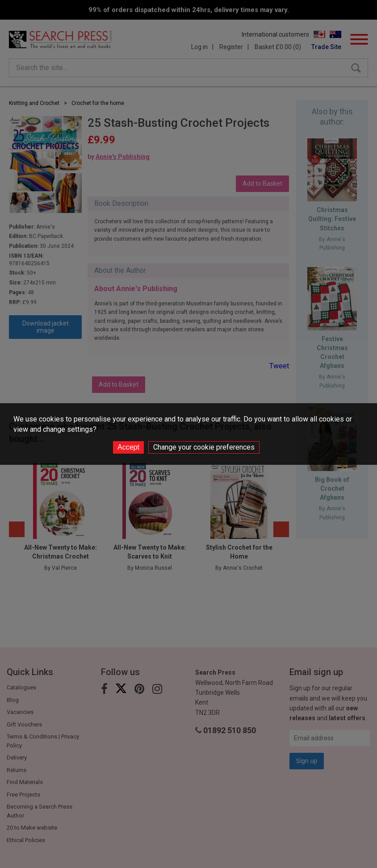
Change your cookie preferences (204, 447)
